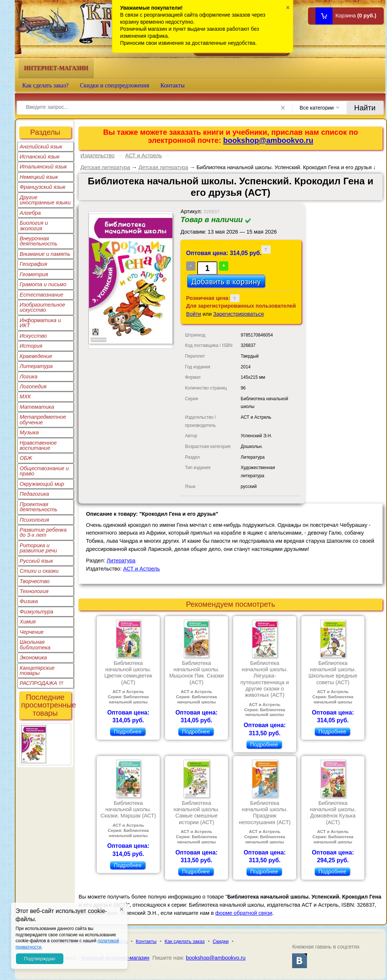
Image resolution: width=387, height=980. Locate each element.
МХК (25, 397)
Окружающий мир (42, 484)
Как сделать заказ (185, 941)
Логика (29, 377)
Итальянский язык (43, 167)
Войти (193, 314)
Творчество (35, 581)
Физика (29, 601)
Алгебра (30, 213)
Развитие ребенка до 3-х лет (43, 532)
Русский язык (36, 561)
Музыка (29, 432)
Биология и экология (34, 225)
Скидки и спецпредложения (115, 85)
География (33, 264)
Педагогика (34, 494)
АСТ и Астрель (144, 155)
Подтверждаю (40, 959)
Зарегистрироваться (239, 314)
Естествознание (42, 295)
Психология (34, 520)
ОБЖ (26, 458)
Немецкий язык (39, 177)
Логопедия (33, 387)
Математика (37, 407)
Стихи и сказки (39, 571)
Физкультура (37, 612)
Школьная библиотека (35, 645)
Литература (36, 366)
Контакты (173, 85)
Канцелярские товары (37, 670)
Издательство (97, 155)
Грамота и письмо (43, 284)
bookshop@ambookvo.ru (268, 140)
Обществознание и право (44, 471)
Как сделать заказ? (45, 85)
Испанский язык (40, 157)
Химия (28, 622)
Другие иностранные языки (45, 200)
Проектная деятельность (39, 507)
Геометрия (34, 274)
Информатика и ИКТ (40, 323)
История (31, 346)
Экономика (33, 658)
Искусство (33, 336)
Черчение (32, 632)
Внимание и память (45, 254)
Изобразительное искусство (42, 307)
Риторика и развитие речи (38, 548)
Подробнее (128, 732)
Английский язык (41, 147)
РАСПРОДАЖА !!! (41, 683)
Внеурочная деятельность (39, 241)
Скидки (221, 941)
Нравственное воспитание (38, 445)
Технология (34, 591)
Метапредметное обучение (43, 419)
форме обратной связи (244, 913)
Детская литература (105, 167)
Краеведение (36, 356)
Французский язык (42, 187)
